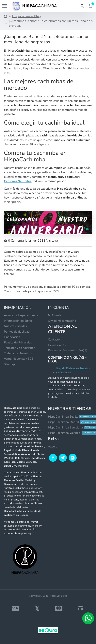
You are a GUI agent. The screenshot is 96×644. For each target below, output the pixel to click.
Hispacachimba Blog (26, 16)
